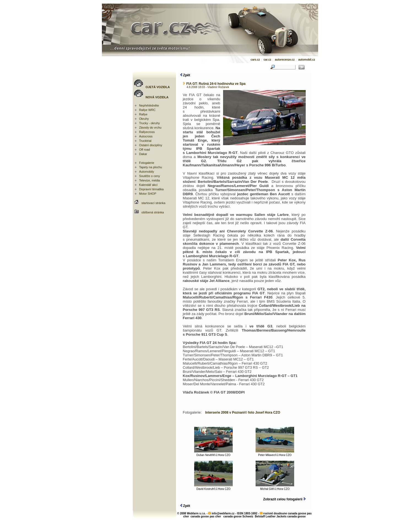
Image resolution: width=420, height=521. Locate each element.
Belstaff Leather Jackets (271, 516)
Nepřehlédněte (149, 105)
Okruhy (144, 119)
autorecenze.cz (285, 60)
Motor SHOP (148, 194)
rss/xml (268, 513)
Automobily (147, 172)
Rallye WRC (147, 110)
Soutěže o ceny (150, 176)
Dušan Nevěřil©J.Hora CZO (213, 454)
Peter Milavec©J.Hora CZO (275, 454)
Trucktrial (145, 141)
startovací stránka (154, 203)
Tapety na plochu (151, 167)
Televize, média (150, 180)
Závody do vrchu (150, 127)
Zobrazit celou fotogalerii (284, 499)
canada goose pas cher (206, 516)
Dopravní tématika (151, 189)
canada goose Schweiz (238, 516)
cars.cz (255, 60)
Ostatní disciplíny (151, 145)
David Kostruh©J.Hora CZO (213, 488)
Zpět (185, 75)
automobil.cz (307, 60)
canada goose (296, 516)
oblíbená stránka (153, 212)
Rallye (143, 114)
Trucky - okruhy (149, 123)
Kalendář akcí (148, 185)
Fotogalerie (147, 163)
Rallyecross (147, 132)
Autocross (146, 136)
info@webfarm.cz (223, 513)
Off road (145, 150)
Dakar (143, 154)
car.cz (267, 60)
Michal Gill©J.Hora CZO (275, 488)
